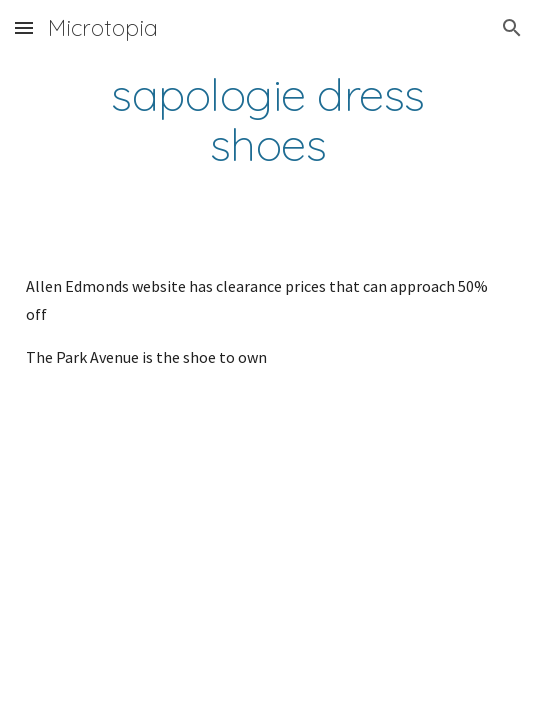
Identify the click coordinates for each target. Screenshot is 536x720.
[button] (24, 27)
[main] (268, 119)
